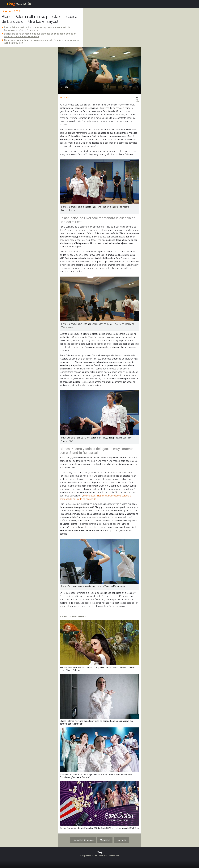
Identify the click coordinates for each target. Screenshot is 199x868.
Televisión (121, 840)
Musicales (105, 840)
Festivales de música (83, 840)
